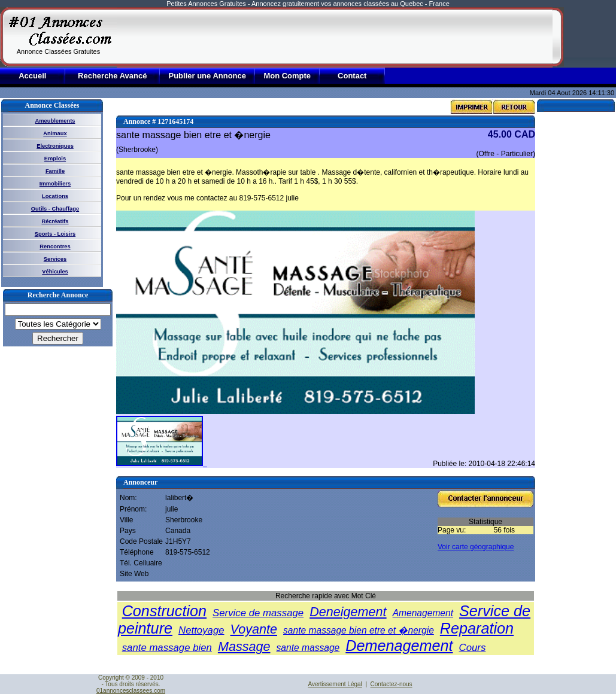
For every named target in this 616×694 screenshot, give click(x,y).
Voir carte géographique (476, 547)
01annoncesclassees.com (131, 691)
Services (55, 259)
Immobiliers (55, 184)
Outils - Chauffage (55, 209)
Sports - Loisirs (55, 234)
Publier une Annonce (207, 76)
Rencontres (55, 246)
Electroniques (55, 146)
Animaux (55, 133)
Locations (55, 196)
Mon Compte (287, 76)
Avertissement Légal (335, 684)
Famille (55, 171)
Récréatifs (55, 221)
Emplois (55, 159)
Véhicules (55, 272)
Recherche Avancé (112, 76)
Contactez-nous (392, 684)
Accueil (32, 76)
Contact (352, 76)
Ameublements (55, 121)
